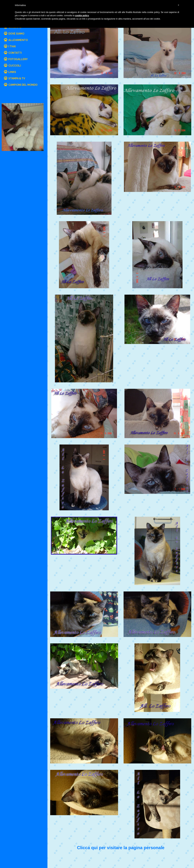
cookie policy (82, 16)
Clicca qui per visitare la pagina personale (121, 848)
